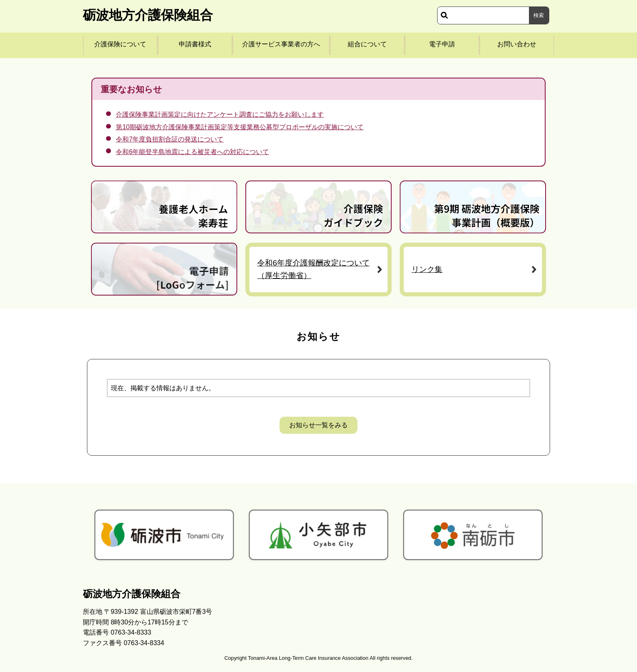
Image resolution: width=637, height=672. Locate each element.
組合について (367, 44)
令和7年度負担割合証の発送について (170, 139)
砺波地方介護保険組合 (148, 15)
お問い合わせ (517, 44)
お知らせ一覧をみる (318, 425)
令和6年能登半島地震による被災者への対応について (192, 152)
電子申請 (442, 44)
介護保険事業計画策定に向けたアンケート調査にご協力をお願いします (220, 114)
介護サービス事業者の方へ (281, 44)
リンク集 (427, 269)
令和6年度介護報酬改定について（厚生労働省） (313, 269)
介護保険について (120, 44)
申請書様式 (195, 44)
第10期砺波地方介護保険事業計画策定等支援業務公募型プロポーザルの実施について (240, 127)
